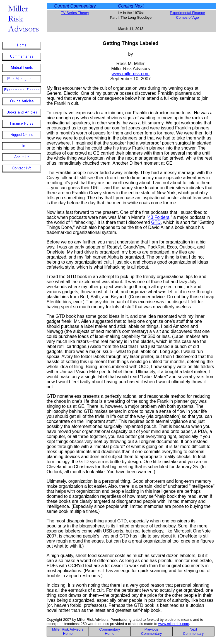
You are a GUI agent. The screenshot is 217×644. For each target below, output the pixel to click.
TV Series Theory (75, 13)
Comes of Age (187, 17)
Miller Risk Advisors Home (68, 631)
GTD (156, 222)
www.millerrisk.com (131, 74)
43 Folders (159, 217)
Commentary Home (110, 631)
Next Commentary (193, 631)
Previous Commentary (151, 631)
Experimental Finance (187, 13)
